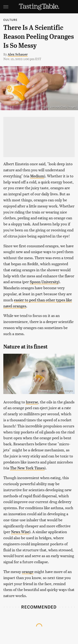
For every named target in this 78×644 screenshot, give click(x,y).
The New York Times (27, 468)
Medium (37, 176)
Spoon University (44, 282)
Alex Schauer (18, 54)
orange (28, 571)
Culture (10, 20)
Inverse (32, 402)
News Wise (20, 532)
